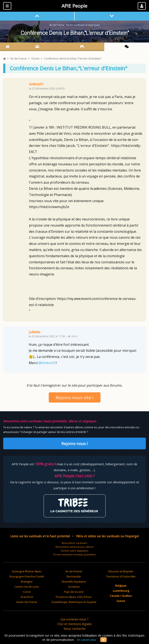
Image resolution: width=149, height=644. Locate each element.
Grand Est (27, 597)
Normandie (74, 576)
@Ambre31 (47, 363)
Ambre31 (36, 84)
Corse (27, 592)
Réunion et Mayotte (121, 571)
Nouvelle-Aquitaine (74, 582)
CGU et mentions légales (75, 624)
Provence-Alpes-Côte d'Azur (74, 597)
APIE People (74, 6)
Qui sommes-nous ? (75, 619)
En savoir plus (87, 640)
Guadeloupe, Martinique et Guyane (74, 602)
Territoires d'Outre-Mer (121, 576)
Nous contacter (75, 629)
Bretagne (27, 582)
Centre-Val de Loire (27, 587)
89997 (73, 336)
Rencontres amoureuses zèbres (75, 547)
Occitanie (74, 587)
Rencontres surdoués (74, 543)
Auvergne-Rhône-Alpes (27, 571)
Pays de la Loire (74, 592)
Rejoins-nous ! (74, 443)
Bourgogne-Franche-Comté (27, 576)
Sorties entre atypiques (74, 551)
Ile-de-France (74, 571)
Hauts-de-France (27, 602)
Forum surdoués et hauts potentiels (74, 554)
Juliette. (35, 332)
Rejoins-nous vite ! (75, 397)
